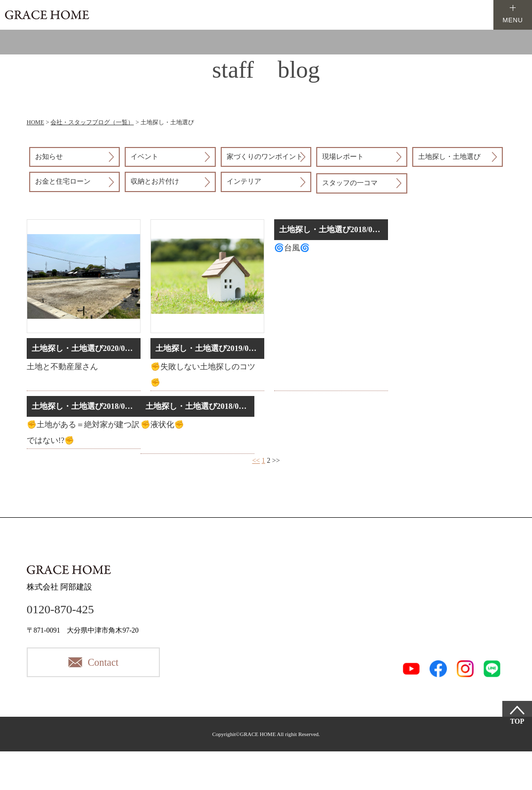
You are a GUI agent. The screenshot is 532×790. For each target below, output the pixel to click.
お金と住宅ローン (63, 181)
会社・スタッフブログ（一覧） (92, 122)
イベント (145, 157)
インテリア (244, 181)
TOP (517, 721)
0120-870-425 (60, 609)
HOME (35, 122)
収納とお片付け (155, 181)
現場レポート (343, 157)
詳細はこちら (84, 305)
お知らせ (49, 157)
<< (256, 461)
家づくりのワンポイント (265, 157)
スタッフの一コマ (350, 183)
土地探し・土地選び (449, 157)
